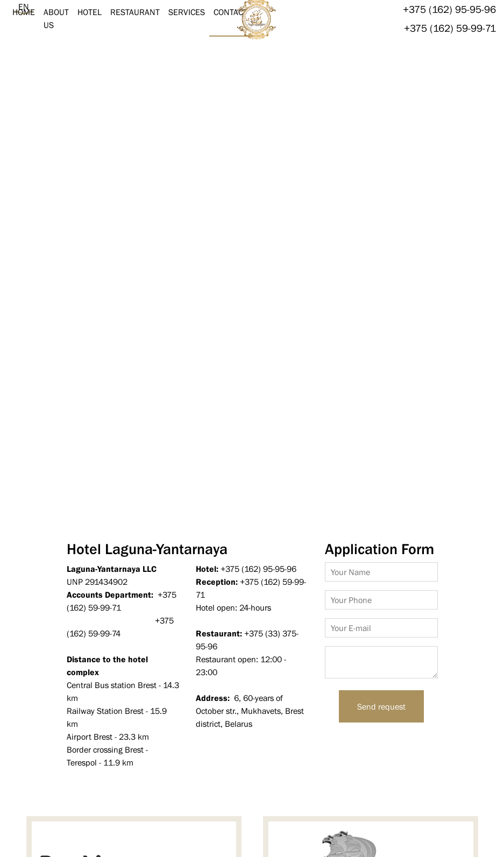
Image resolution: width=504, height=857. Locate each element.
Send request (381, 706)
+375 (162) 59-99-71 (450, 28)
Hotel (90, 12)
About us (56, 18)
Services (187, 12)
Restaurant (135, 12)
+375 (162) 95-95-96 (449, 9)
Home (24, 12)
